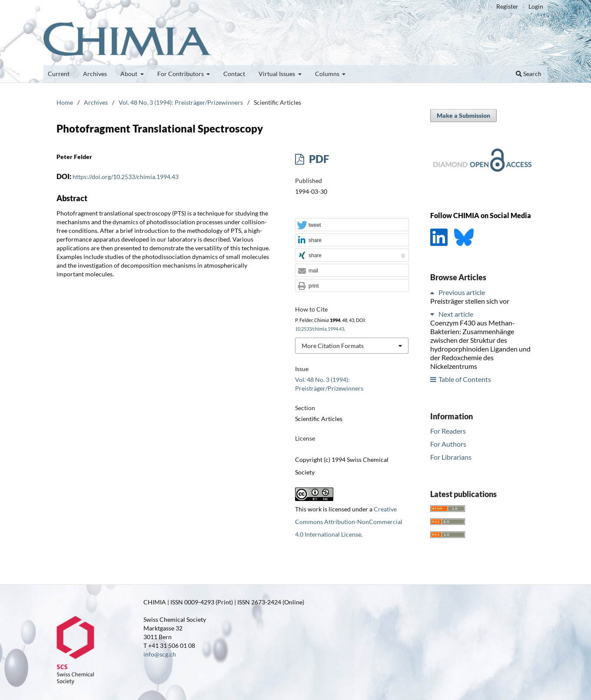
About (129, 74)
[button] (352, 225)
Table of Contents (465, 379)
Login (536, 6)
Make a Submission (463, 115)
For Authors (448, 444)
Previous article (462, 292)
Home (65, 102)
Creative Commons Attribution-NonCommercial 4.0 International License (349, 522)
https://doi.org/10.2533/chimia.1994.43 (126, 177)
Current (59, 74)
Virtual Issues (277, 74)
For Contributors (181, 74)
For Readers (448, 431)
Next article (456, 314)
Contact (234, 74)
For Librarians (451, 457)
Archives (95, 74)
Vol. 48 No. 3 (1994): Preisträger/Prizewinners (181, 102)
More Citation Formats (333, 346)
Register (507, 6)
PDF (318, 159)
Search (529, 74)
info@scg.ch (160, 654)
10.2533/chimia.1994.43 (320, 329)
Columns (328, 74)
